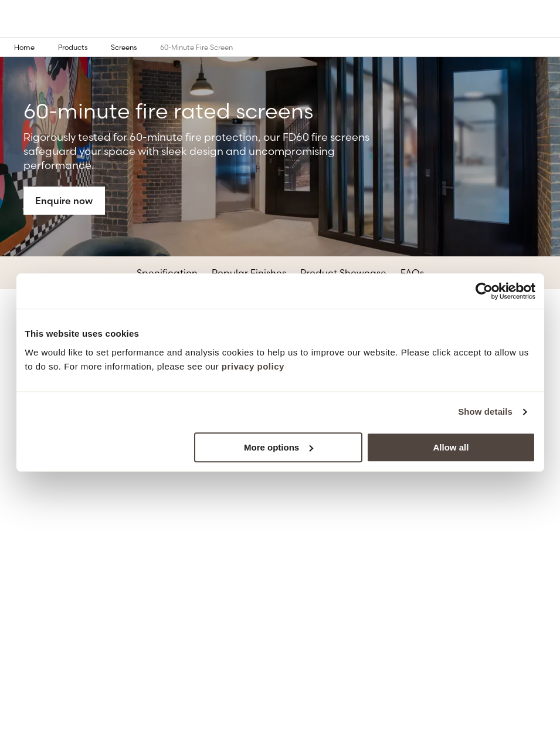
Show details (485, 412)
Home (33, 47)
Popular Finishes (249, 273)
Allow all (451, 447)
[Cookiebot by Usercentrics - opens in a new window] (484, 291)
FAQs (412, 273)
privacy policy (253, 366)
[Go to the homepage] (39, 20)
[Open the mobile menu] (544, 20)
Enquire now (64, 201)
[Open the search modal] (520, 20)
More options (279, 447)
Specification (167, 273)
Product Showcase (343, 273)
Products (81, 47)
